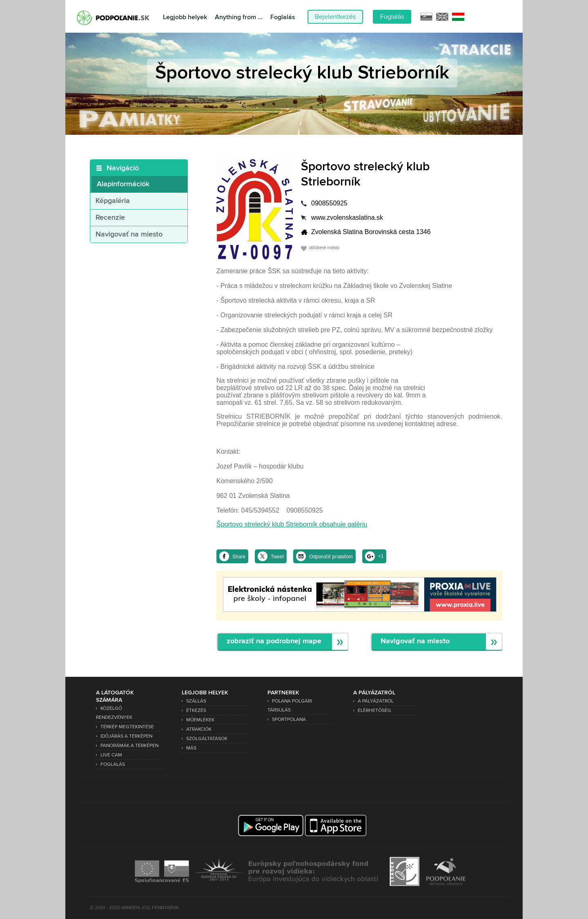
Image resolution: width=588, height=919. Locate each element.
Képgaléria (113, 201)
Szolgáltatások (207, 739)
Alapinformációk (123, 184)
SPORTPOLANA (289, 719)
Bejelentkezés (335, 17)
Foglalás (283, 17)
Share (239, 557)
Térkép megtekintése (127, 727)
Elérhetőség (374, 710)
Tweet (277, 557)
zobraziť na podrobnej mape (274, 641)
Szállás (196, 701)
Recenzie (110, 218)
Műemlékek (200, 720)
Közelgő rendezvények (114, 713)
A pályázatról (376, 701)
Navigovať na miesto (129, 234)
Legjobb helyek (185, 17)
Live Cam (111, 755)
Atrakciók (199, 729)
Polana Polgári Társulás (290, 706)
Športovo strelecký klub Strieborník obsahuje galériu (292, 524)
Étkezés (196, 710)
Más (191, 748)
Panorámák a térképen (129, 746)
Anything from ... (239, 17)
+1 (381, 556)
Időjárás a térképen (126, 736)
